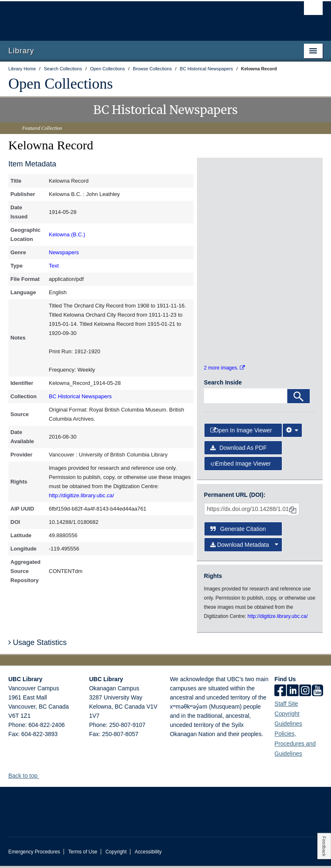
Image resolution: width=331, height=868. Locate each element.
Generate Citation (238, 531)
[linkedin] (293, 693)
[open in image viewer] (223, 193)
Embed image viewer (241, 466)
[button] (42, 777)
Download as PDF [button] (239, 450)
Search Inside (223, 384)
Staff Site (286, 706)
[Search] (299, 398)
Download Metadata (244, 547)
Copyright (116, 854)
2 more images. (224, 370)
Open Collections (61, 84)
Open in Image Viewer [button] (241, 432)
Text (54, 266)
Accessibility (148, 854)
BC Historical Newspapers (80, 396)
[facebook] (280, 693)
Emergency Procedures (34, 854)
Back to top (27, 778)
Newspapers (64, 252)
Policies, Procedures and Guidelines (295, 746)
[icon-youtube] (317, 693)
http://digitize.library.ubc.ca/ (81, 495)
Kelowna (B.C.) (67, 234)
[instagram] (305, 693)
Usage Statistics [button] (37, 645)
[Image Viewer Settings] (292, 432)
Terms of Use (83, 854)
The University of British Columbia (142, 17)
